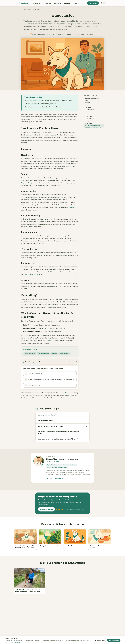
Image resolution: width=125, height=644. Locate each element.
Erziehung (48, 3)
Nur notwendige (100, 640)
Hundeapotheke (64, 354)
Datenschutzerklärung (14, 642)
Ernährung (67, 3)
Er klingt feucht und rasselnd (34, 374)
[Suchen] (103, 3)
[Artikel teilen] (91, 34)
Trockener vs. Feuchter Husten (92, 99)
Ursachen (88, 103)
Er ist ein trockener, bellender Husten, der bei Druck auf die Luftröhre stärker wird (50, 379)
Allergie (88, 121)
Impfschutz (72, 207)
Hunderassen (37, 3)
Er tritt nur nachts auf (32, 385)
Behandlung (88, 123)
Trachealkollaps (90, 116)
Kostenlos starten (46, 509)
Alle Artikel (59, 478)
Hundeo (24, 3)
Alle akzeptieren (114, 640)
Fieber (51, 340)
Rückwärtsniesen (30, 354)
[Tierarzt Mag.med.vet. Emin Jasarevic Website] (47, 478)
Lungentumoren (90, 114)
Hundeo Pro (93, 3)
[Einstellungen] (19, 638)
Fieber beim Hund (43, 354)
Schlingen (88, 107)
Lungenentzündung (91, 112)
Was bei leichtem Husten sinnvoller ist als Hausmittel (93, 126)
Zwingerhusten (90, 110)
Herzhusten (89, 105)
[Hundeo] (22, 9)
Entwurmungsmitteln (31, 274)
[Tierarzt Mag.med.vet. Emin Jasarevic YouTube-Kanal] (51, 478)
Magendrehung (26, 183)
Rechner (76, 3)
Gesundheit (58, 3)
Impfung (54, 354)
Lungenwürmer (90, 119)
